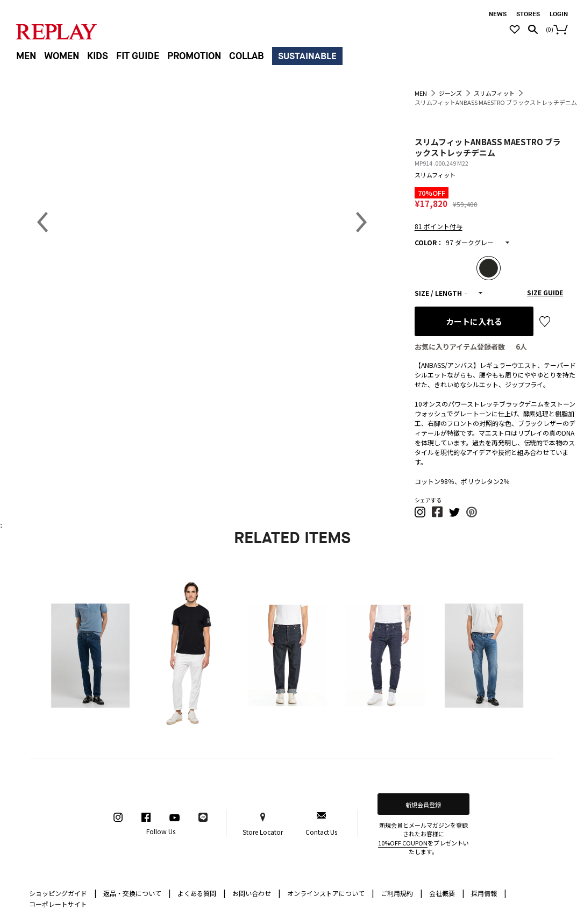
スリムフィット (435, 175)
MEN (26, 56)
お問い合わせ (257, 893)
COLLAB (247, 56)
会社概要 (447, 893)
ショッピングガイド (63, 893)
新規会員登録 (423, 805)
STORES (528, 14)
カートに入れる (474, 321)
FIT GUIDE (138, 56)
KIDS (98, 56)
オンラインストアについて (331, 893)
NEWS (498, 14)
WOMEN (62, 56)
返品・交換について (137, 893)
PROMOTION (194, 56)
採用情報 (484, 893)
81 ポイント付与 (439, 226)
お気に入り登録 (545, 322)
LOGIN (559, 14)
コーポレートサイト (58, 904)
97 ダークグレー (470, 242)
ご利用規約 (402, 893)
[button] (421, 515)
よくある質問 (202, 893)
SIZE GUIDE (545, 292)
